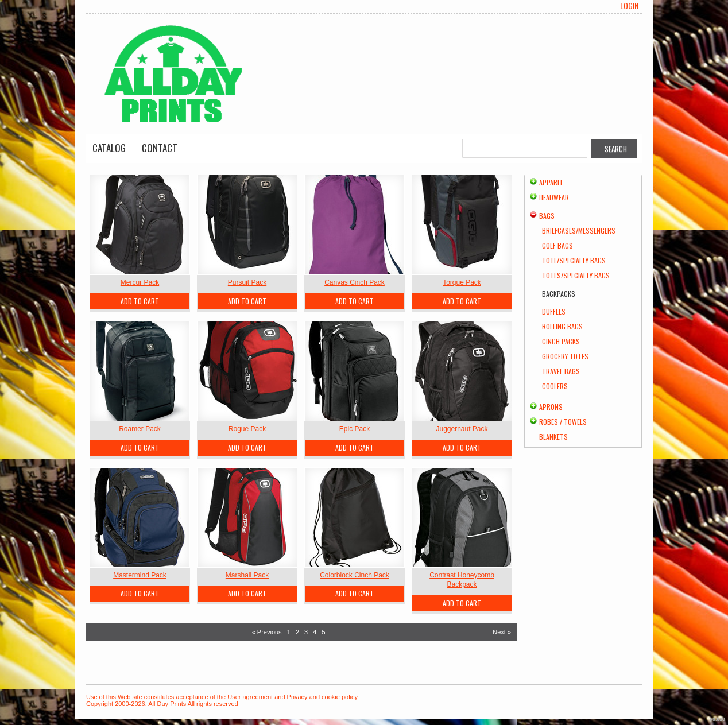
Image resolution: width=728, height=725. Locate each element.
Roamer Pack (140, 429)
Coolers (555, 386)
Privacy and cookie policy (323, 697)
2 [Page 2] (297, 632)
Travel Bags (561, 371)
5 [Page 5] (323, 632)
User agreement (250, 697)
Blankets (553, 437)
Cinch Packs (561, 341)
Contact (160, 148)
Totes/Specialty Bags (576, 275)
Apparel (551, 182)
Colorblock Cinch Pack (355, 575)
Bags (547, 216)
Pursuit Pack (247, 282)
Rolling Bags (562, 326)
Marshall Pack (247, 575)
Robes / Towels (563, 422)
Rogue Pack (247, 429)
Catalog (109, 148)
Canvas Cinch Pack (355, 282)
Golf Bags (557, 245)
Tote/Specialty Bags (574, 260)
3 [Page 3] (306, 632)
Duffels (554, 311)
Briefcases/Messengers (579, 230)
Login (629, 6)
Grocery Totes (565, 356)
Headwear (554, 197)
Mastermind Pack (140, 575)
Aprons (551, 407)
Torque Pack (462, 282)
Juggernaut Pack (462, 429)
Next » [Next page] (502, 632)
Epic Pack (355, 429)
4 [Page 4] (315, 632)
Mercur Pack (140, 282)
